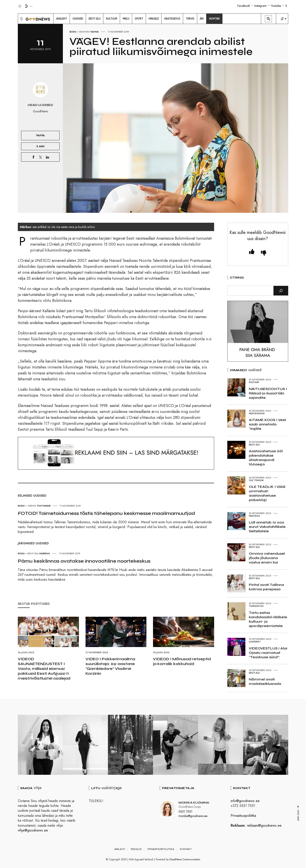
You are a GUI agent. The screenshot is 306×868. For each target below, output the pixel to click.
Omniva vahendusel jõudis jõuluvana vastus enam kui (267, 558)
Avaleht (120, 849)
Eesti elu (33, 553)
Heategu (254, 516)
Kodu (73, 32)
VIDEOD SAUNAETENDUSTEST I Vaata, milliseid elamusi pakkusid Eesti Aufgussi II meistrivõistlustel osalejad (44, 669)
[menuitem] (62, 19)
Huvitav (84, 32)
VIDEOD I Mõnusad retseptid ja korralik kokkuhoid (182, 661)
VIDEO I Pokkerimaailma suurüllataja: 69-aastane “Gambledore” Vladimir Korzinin (110, 666)
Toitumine (44, 506)
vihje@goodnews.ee (33, 830)
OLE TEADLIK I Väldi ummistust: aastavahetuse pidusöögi (267, 493)
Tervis (32, 506)
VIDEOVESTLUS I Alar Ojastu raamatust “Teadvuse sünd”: (268, 653)
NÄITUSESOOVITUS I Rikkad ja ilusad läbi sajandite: (268, 393)
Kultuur (254, 382)
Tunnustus (256, 606)
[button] (21, 19)
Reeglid (136, 849)
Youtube (276, 6)
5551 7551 (185, 811)
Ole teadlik (256, 480)
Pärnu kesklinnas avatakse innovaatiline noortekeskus (84, 561)
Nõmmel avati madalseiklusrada (265, 681)
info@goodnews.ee (245, 801)
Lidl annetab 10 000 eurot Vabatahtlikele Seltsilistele (267, 527)
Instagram (260, 6)
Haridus (45, 553)
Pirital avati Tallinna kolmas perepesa (266, 587)
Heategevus (257, 413)
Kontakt (186, 849)
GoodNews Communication (185, 859)
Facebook (244, 6)
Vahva (95, 32)
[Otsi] (281, 291)
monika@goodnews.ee (193, 816)
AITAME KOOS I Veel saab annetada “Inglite (267, 424)
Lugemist (255, 642)
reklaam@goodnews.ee (264, 825)
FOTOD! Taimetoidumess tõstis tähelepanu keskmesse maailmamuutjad (106, 513)
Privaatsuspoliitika (243, 816)
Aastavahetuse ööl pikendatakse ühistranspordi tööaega (266, 458)
